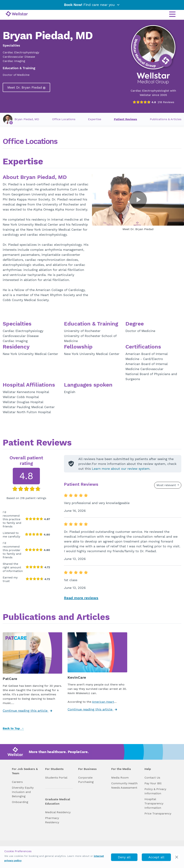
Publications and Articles (56, 617)
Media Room (120, 778)
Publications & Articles (166, 119)
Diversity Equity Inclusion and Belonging (23, 792)
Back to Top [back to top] (13, 729)
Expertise (95, 119)
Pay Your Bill (153, 783)
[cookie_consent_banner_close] (177, 857)
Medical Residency (58, 812)
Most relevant (167, 485)
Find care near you (92, 5)
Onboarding (20, 802)
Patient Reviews (126, 119)
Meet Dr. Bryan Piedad (26, 87)
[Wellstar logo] (17, 14)
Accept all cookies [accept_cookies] (156, 858)
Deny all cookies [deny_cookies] (124, 858)
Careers (17, 782)
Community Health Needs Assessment (124, 785)
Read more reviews (81, 598)
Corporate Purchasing (86, 780)
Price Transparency (158, 813)
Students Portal (56, 778)
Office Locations (64, 119)
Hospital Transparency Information (154, 803)
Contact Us (152, 778)
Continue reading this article (27, 711)
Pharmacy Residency (52, 820)
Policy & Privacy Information (155, 791)
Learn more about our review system (121, 469)
